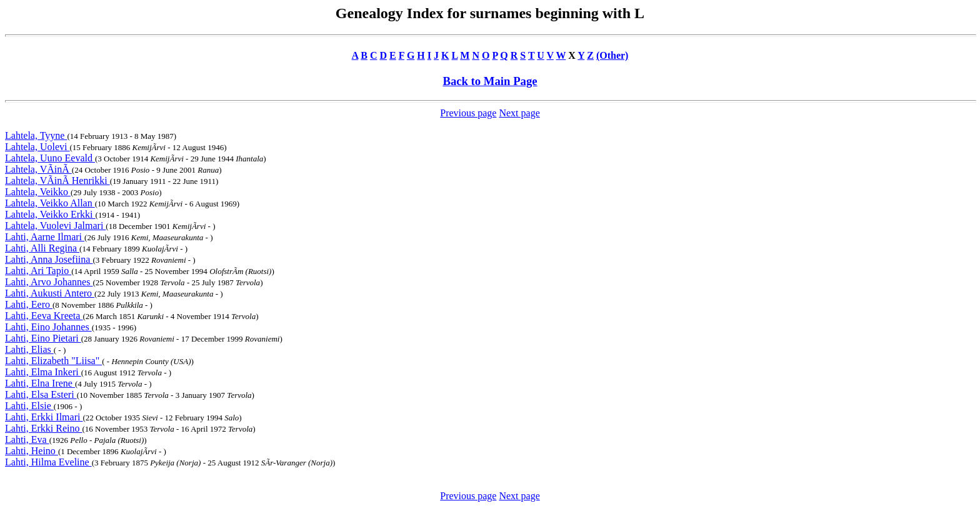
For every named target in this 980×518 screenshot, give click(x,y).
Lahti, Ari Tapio (38, 271)
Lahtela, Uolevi (37, 147)
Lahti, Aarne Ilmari (45, 237)
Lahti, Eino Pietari (43, 338)
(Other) (612, 55)
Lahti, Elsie (29, 406)
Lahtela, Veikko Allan (50, 203)
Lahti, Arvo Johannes (49, 282)
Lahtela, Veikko (38, 192)
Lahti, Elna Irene (40, 383)
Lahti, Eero (29, 304)
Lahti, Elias (29, 349)
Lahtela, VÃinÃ (38, 169)
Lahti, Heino (32, 451)
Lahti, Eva (27, 439)
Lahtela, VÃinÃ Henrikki (57, 180)
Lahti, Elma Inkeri (43, 372)
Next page (519, 113)
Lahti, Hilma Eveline (48, 462)
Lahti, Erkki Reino (44, 428)
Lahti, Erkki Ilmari (44, 417)
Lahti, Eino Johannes (48, 327)
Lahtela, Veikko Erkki (50, 214)
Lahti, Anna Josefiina (49, 259)
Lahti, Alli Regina (42, 248)
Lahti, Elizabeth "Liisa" (53, 361)
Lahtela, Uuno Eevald (50, 158)
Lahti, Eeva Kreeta (44, 316)
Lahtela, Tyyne (36, 135)
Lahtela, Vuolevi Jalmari (55, 226)
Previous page (468, 113)
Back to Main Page (490, 81)
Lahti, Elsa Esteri (41, 394)
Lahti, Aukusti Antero (50, 293)
